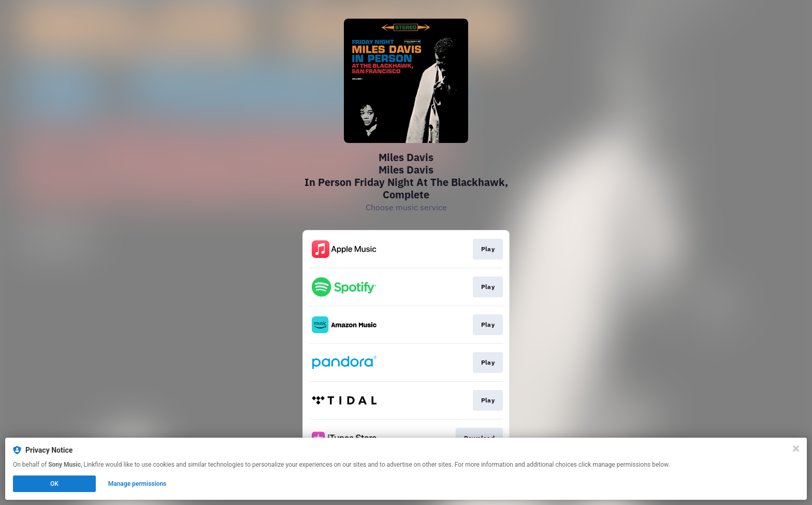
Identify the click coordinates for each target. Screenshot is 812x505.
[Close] (796, 449)
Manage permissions (137, 484)
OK (54, 484)
